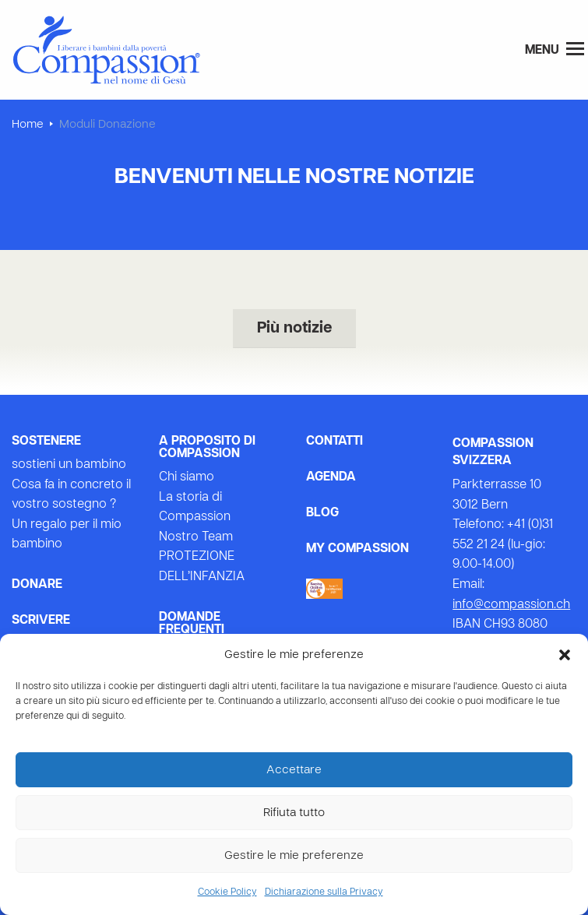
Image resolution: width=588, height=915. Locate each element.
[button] (565, 655)
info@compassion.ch (511, 605)
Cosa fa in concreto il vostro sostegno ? (71, 495)
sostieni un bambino (69, 465)
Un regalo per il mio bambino (67, 535)
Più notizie (294, 329)
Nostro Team (196, 537)
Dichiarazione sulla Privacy (324, 892)
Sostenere (46, 442)
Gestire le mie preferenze (294, 856)
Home (28, 125)
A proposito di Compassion (207, 448)
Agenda (331, 477)
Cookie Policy (227, 892)
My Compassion (357, 549)
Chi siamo (187, 477)
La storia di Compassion (195, 508)
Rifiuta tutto (294, 813)
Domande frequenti (192, 624)
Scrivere (41, 621)
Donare (37, 585)
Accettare (294, 770)
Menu (555, 49)
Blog (322, 513)
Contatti (334, 442)
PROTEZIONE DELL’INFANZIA (202, 567)
